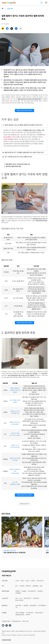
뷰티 (3, 586)
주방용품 (4, 613)
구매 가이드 (13, 551)
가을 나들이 (6, 551)
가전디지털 (5, 581)
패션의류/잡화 (5, 591)
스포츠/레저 (5, 598)
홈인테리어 (5, 606)
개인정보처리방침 (6, 640)
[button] (7, 28)
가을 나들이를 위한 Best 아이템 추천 (14, 553)
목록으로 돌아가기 (24, 504)
